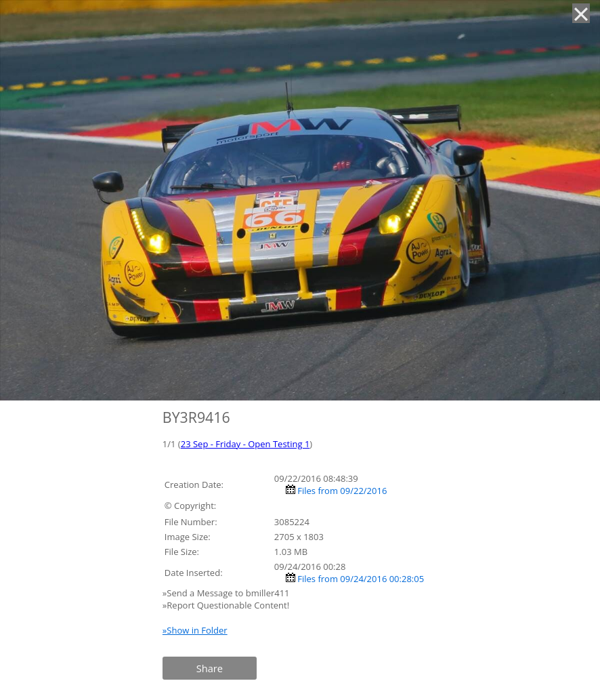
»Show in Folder (195, 630)
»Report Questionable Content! (226, 605)
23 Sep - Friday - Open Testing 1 (245, 444)
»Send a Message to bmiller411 (227, 593)
